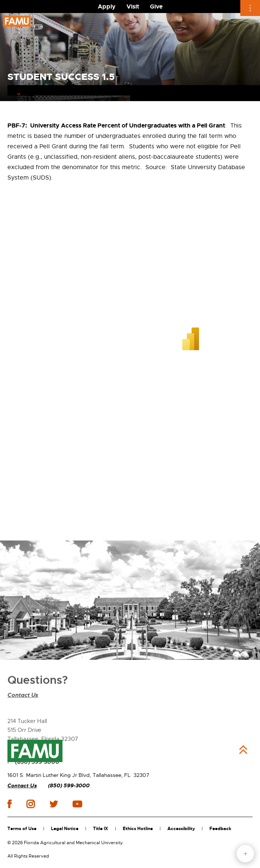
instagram (31, 804)
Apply (107, 7)
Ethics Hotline (138, 829)
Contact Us (23, 714)
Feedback (220, 829)
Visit (133, 7)
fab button (245, 854)
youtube (77, 804)
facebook (9, 804)
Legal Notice (65, 829)
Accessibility (181, 829)
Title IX (101, 829)
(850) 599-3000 (69, 786)
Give (156, 7)
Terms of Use (22, 829)
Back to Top (243, 750)
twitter (54, 804)
